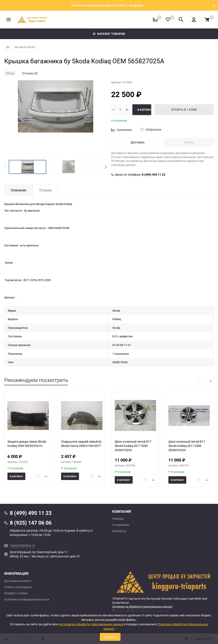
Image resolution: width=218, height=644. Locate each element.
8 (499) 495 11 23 (153, 175)
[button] (106, 167)
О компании (121, 525)
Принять (110, 637)
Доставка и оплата (18, 581)
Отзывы (46, 190)
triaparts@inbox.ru (22, 545)
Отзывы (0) (30, 73)
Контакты (119, 531)
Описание (19, 190)
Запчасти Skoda (24, 47)
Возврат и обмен (16, 593)
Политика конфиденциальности (27, 599)
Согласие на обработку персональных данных (142, 606)
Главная (118, 519)
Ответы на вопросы (18, 587)
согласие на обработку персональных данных (91, 624)
